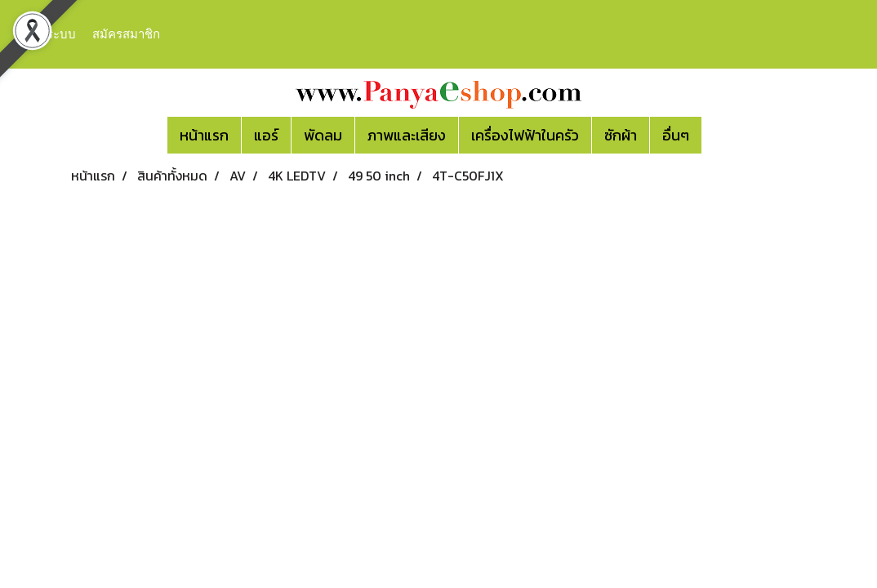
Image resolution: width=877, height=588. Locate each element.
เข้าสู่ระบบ (48, 34)
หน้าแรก (204, 135)
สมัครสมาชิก (126, 34)
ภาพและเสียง (407, 135)
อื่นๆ (676, 135)
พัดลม (323, 135)
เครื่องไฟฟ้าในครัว (525, 135)
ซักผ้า (621, 135)
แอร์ (266, 135)
